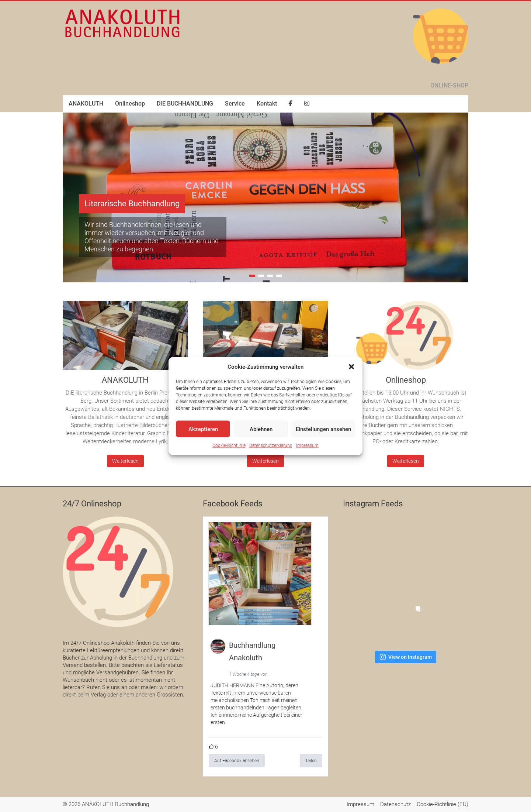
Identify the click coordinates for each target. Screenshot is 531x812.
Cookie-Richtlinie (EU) (442, 804)
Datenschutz (395, 804)
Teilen (311, 761)
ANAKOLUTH (86, 104)
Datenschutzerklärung (271, 445)
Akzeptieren (203, 429)
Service (235, 104)
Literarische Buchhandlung (132, 204)
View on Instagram (406, 657)
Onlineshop (130, 104)
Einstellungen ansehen (323, 429)
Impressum (307, 445)
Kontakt (267, 104)
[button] (351, 367)
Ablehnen (261, 429)
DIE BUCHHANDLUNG (185, 104)
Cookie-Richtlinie (229, 445)
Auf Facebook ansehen (237, 761)
